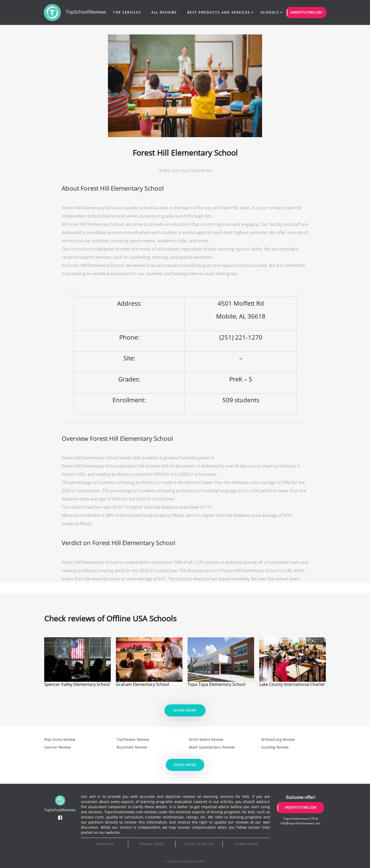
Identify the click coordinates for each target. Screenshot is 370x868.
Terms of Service (199, 844)
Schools (270, 12)
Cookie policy (246, 844)
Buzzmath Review (132, 747)
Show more (185, 710)
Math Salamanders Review (212, 747)
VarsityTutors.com (306, 12)
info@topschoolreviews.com (300, 823)
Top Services (127, 12)
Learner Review (57, 747)
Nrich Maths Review (206, 739)
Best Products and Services (219, 12)
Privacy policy (152, 844)
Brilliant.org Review (278, 739)
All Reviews (164, 12)
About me (105, 844)
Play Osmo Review (60, 739)
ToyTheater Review (133, 739)
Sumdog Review (275, 747)
